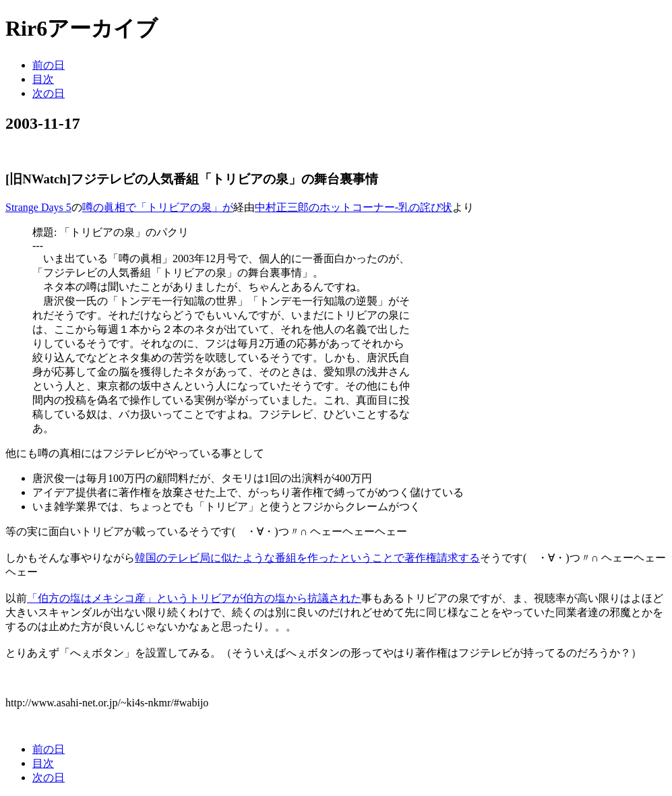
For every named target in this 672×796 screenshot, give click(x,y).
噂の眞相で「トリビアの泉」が (158, 207)
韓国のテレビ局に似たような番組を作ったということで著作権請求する (307, 558)
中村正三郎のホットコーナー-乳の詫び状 (354, 207)
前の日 (49, 65)
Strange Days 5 (38, 207)
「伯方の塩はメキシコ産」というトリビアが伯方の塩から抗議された (194, 598)
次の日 (49, 93)
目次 (43, 79)
